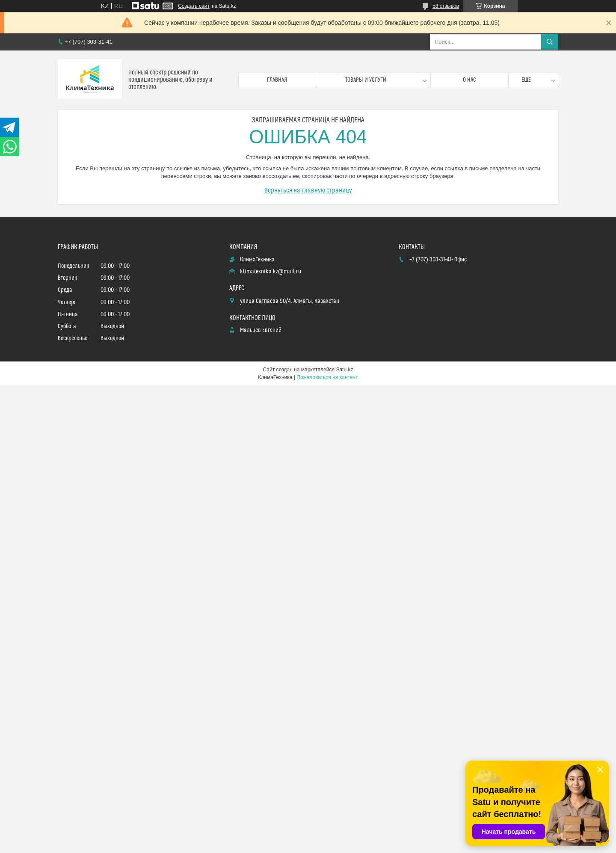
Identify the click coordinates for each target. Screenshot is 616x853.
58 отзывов (446, 6)
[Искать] (550, 42)
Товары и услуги (366, 80)
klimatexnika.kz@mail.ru (271, 272)
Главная (277, 80)
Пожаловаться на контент (327, 377)
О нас (469, 80)
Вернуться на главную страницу (308, 190)
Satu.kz (344, 370)
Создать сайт (194, 6)
